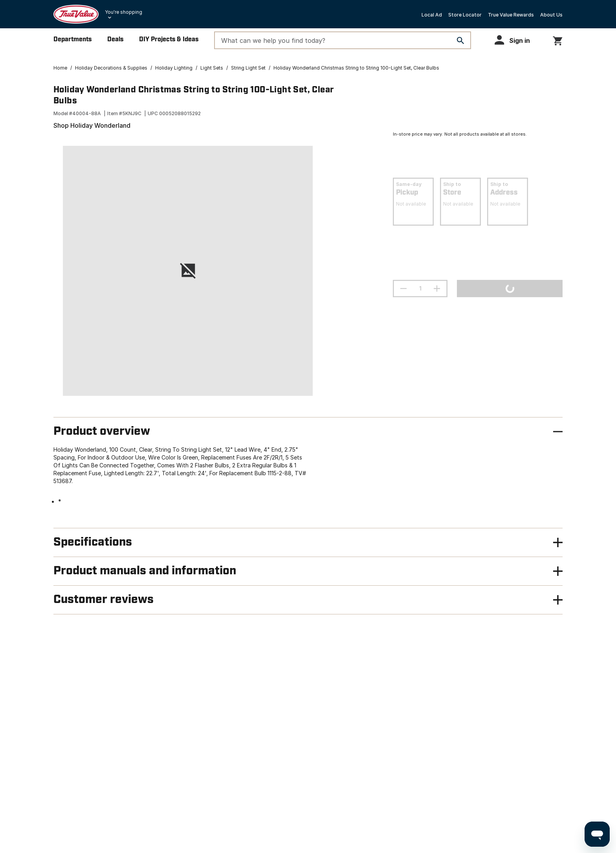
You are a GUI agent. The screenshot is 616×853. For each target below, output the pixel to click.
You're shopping (124, 12)
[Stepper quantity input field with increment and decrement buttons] (420, 289)
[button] (516, 40)
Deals (115, 40)
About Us (551, 15)
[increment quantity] (437, 289)
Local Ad (432, 15)
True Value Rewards (511, 15)
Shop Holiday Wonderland (92, 125)
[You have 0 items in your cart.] (558, 40)
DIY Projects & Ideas (169, 40)
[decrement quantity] (403, 289)
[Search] (460, 40)
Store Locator (465, 15)
